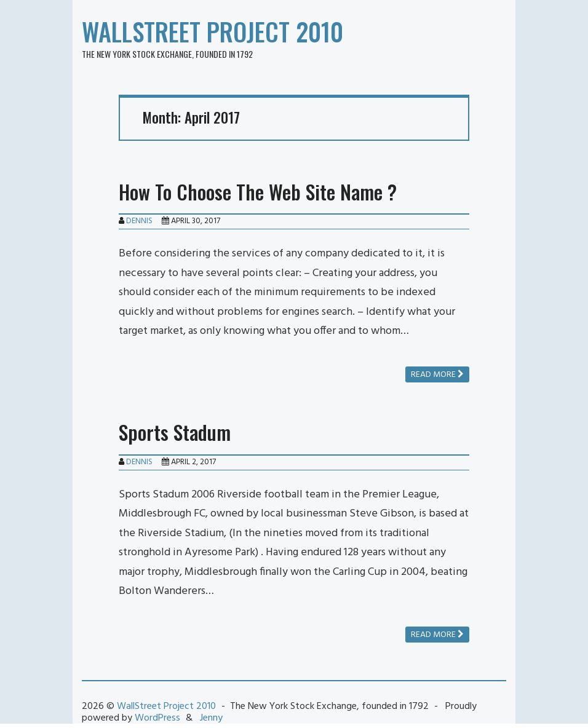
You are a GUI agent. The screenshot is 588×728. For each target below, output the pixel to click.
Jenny (211, 718)
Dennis (139, 221)
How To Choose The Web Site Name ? (258, 192)
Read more (437, 375)
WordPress (157, 718)
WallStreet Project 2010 (213, 31)
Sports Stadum (175, 432)
